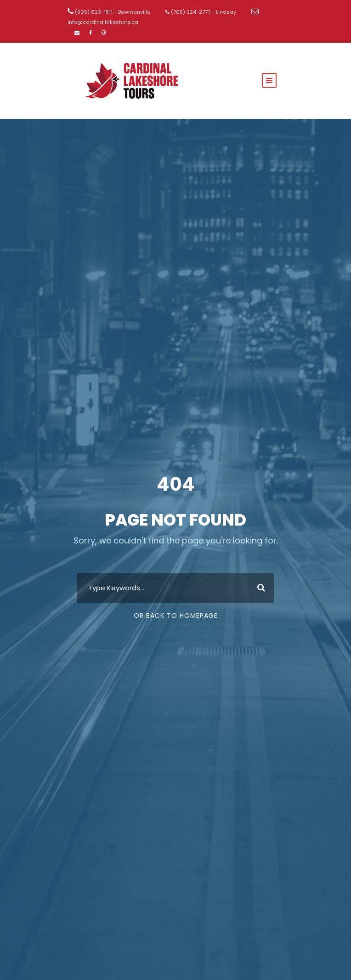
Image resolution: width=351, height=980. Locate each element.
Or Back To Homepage (176, 616)
